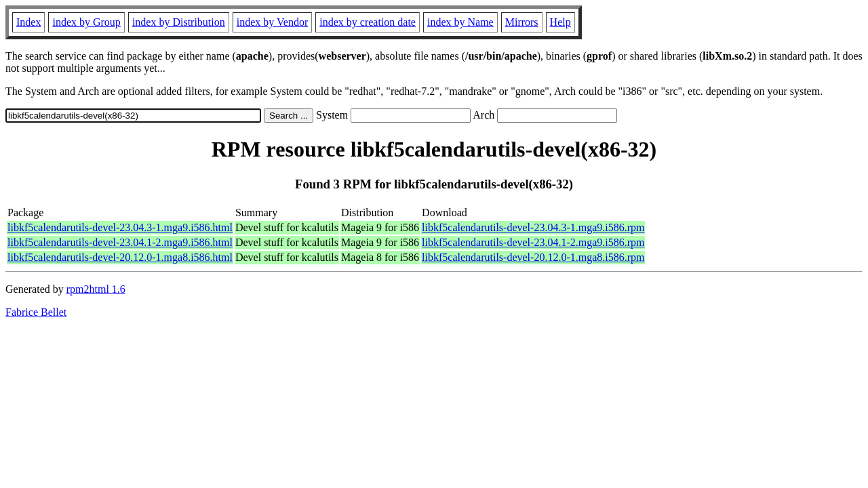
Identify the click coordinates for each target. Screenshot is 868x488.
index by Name (460, 22)
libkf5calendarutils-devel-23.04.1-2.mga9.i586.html (120, 242)
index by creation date (368, 22)
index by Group (86, 22)
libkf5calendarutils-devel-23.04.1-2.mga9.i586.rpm (533, 242)
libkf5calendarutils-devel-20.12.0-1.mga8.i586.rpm (533, 257)
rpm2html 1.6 (96, 289)
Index (28, 22)
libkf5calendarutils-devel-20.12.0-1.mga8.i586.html (120, 257)
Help (560, 22)
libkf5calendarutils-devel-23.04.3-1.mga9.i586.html (120, 227)
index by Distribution (179, 22)
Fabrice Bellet (36, 312)
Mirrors (522, 22)
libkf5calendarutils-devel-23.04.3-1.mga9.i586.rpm (533, 227)
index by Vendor (272, 22)
